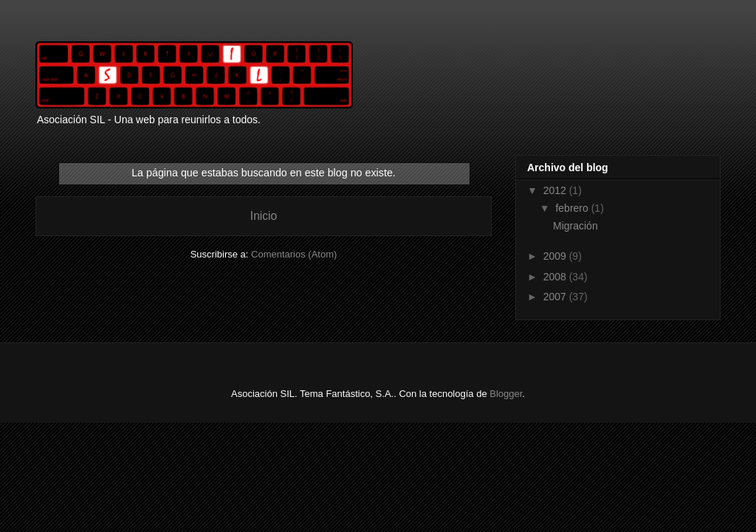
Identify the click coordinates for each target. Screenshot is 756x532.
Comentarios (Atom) (294, 254)
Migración (575, 226)
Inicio (264, 216)
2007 (556, 297)
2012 (556, 190)
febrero (573, 208)
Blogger (506, 394)
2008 (556, 277)
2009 (556, 256)
